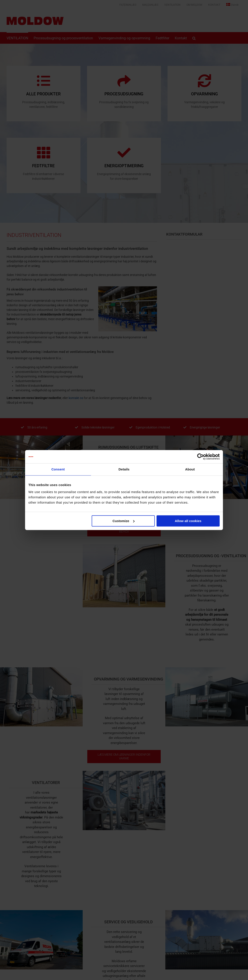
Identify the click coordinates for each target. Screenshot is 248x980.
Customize (124, 521)
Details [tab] (124, 469)
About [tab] (190, 469)
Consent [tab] (58, 469)
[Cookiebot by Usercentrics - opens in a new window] (200, 457)
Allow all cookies (188, 521)
